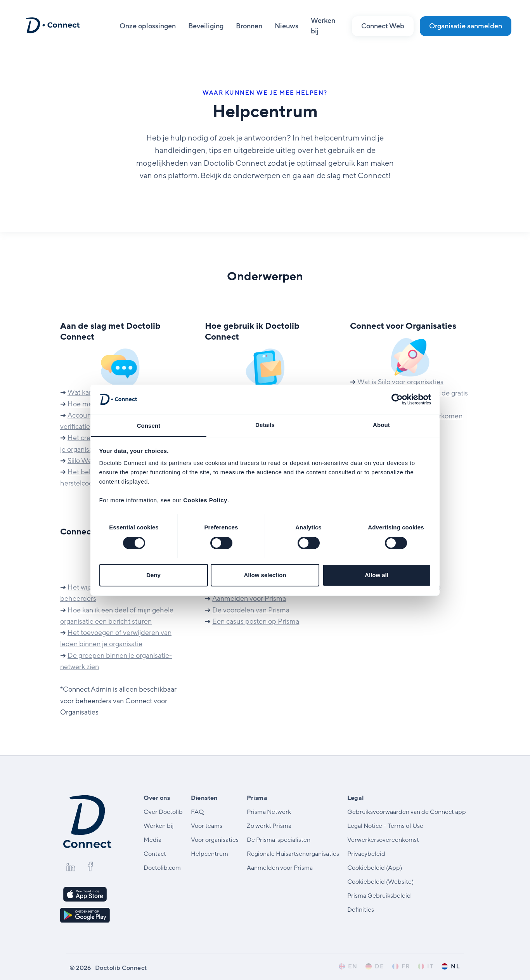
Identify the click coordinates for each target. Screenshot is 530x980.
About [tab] (381, 424)
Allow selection (265, 575)
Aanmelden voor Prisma (249, 598)
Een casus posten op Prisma (256, 621)
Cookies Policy (205, 500)
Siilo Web (82, 461)
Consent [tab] (149, 426)
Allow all (377, 575)
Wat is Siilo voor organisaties (400, 382)
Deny (153, 575)
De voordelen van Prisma (251, 610)
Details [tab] (265, 424)
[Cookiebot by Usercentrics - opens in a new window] (397, 399)
